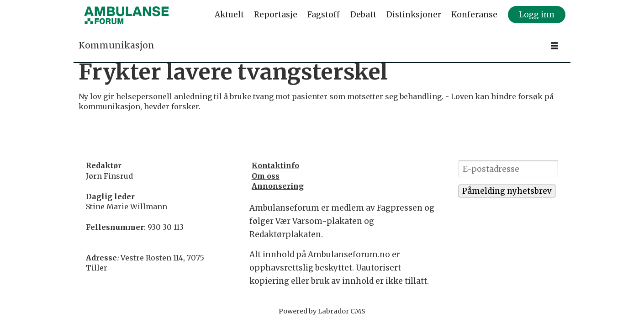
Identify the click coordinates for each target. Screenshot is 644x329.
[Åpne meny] (554, 46)
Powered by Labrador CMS (322, 311)
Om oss (266, 176)
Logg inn (537, 15)
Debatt (363, 15)
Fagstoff (324, 15)
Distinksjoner (414, 15)
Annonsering (278, 186)
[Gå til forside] (127, 15)
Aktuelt (229, 15)
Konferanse (474, 15)
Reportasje (276, 15)
